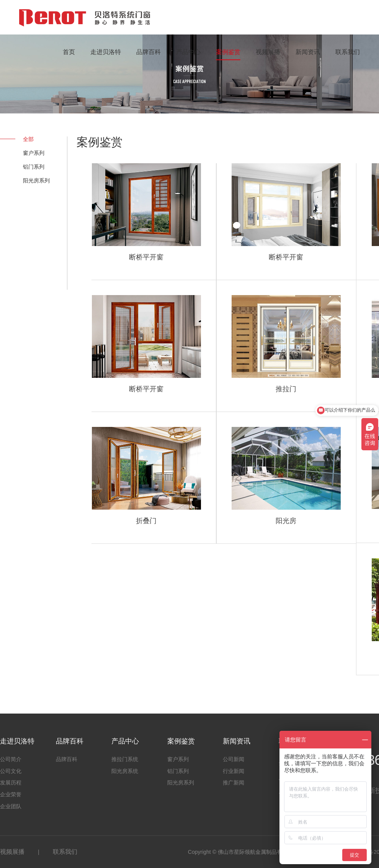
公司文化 (11, 771)
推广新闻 (234, 783)
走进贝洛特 (106, 52)
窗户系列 (34, 153)
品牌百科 (149, 52)
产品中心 (188, 52)
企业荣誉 (11, 794)
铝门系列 (34, 167)
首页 (69, 52)
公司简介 (11, 759)
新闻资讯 (308, 52)
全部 (28, 139)
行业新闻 (234, 771)
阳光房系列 (36, 180)
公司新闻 (234, 759)
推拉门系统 (125, 759)
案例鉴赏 (228, 52)
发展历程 (11, 783)
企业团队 (11, 806)
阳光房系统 (125, 771)
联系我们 (348, 52)
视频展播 (268, 52)
